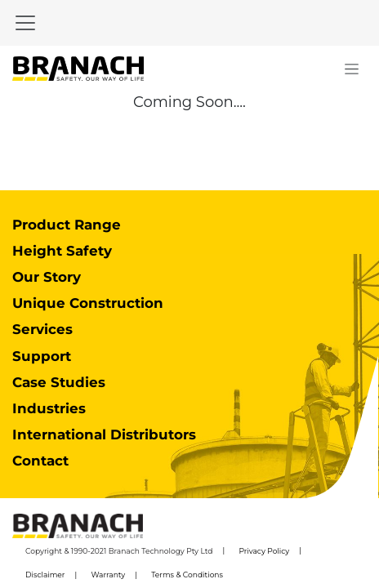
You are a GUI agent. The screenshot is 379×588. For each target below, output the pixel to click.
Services (42, 329)
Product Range (67, 225)
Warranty (109, 575)
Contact (40, 461)
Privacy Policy (264, 551)
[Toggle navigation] (25, 23)
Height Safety (62, 251)
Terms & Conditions (187, 575)
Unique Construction (88, 303)
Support (42, 356)
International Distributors (104, 434)
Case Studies (59, 382)
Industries (49, 408)
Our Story (47, 277)
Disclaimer (45, 575)
